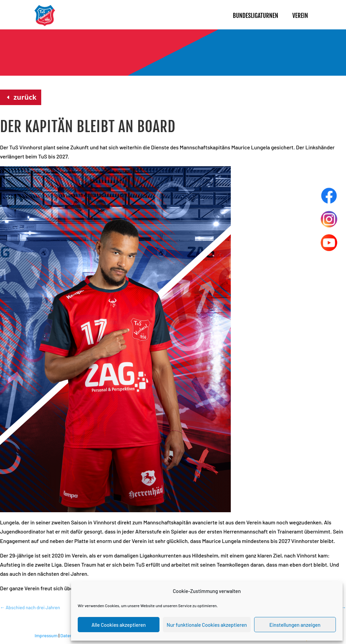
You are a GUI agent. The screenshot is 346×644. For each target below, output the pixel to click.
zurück (25, 97)
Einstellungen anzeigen (295, 625)
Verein (300, 16)
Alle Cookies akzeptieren (119, 625)
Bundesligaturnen (255, 16)
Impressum (46, 635)
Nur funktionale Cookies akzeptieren (207, 625)
